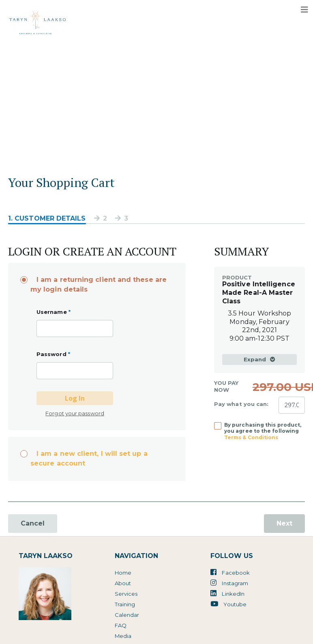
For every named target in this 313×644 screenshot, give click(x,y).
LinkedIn (227, 593)
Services (126, 594)
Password (53, 354)
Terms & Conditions (251, 437)
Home (123, 573)
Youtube (228, 604)
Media (123, 636)
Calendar (127, 615)
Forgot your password (75, 413)
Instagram (229, 583)
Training (125, 604)
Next (284, 523)
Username (54, 312)
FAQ (121, 625)
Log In (75, 398)
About (123, 583)
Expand (259, 359)
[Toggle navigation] (304, 10)
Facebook (230, 572)
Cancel (33, 523)
